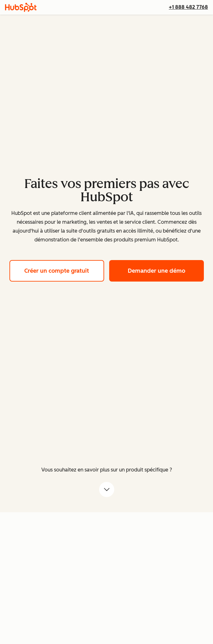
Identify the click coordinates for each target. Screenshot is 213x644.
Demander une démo (166, 270)
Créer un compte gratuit (64, 270)
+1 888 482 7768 (188, 7)
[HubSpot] (21, 7)
